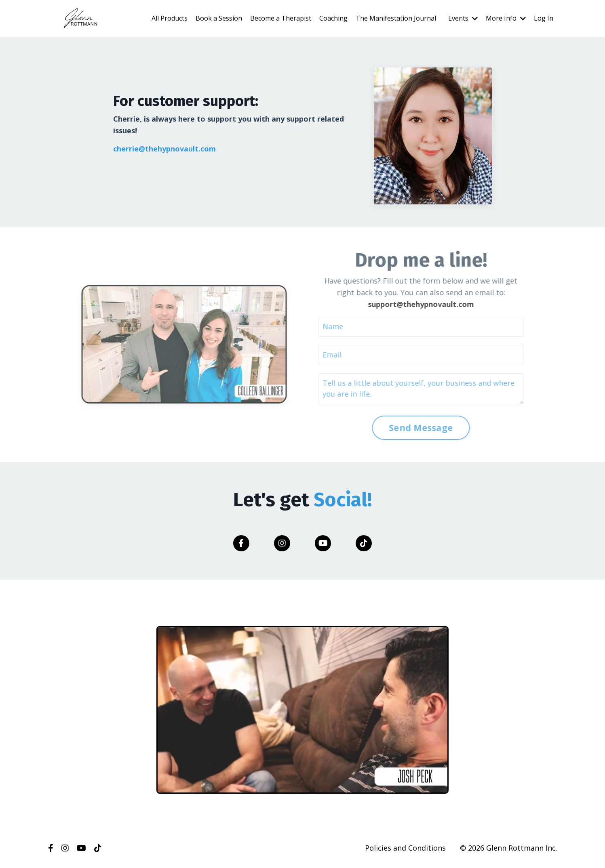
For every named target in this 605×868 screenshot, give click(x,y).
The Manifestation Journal (396, 18)
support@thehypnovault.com (409, 304)
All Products (170, 18)
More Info (506, 18)
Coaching (333, 18)
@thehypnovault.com (177, 149)
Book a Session (219, 18)
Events (463, 18)
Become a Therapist (281, 18)
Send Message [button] (409, 428)
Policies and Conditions (405, 848)
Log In (544, 18)
